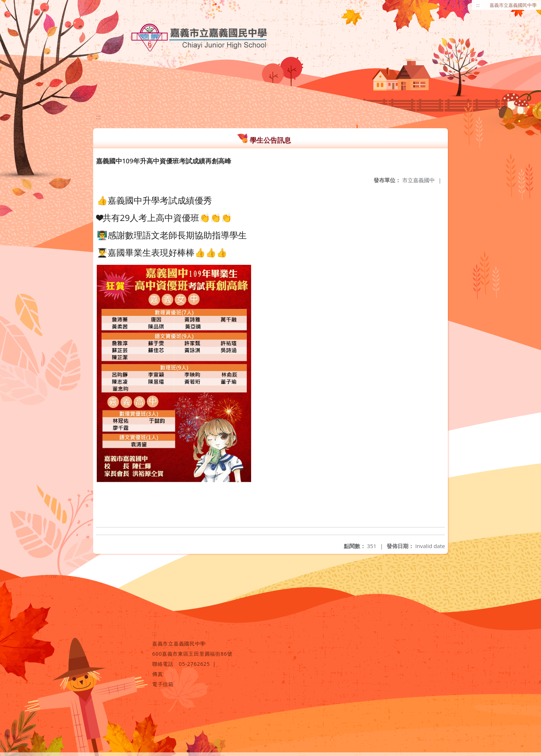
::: (478, 5)
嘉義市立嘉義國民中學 (513, 5)
